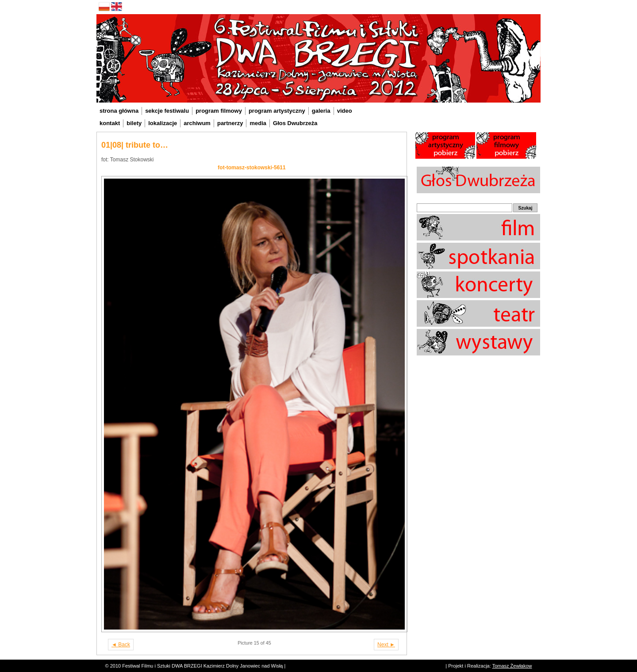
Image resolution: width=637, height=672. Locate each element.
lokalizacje (163, 123)
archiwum (197, 123)
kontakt (110, 123)
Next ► (386, 645)
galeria (321, 111)
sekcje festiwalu (167, 111)
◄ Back (121, 645)
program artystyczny (277, 111)
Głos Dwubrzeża (295, 123)
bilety (134, 123)
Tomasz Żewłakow (512, 666)
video (345, 111)
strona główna (119, 111)
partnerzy (230, 123)
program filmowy (219, 111)
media (258, 123)
